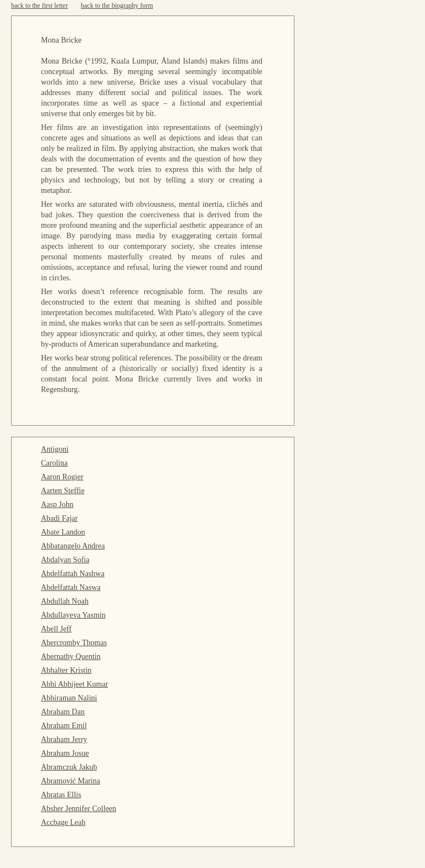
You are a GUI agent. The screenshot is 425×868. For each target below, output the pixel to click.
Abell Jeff (56, 629)
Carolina (54, 463)
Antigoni (55, 449)
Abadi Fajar (59, 518)
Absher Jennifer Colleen (79, 809)
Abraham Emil (64, 726)
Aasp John (57, 504)
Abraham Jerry (64, 739)
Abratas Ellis (61, 795)
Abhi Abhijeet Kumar (74, 684)
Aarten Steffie (63, 491)
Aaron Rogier (62, 477)
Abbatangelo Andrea (73, 546)
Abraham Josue (65, 753)
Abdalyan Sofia (65, 560)
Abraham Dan (63, 712)
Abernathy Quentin (71, 657)
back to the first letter (40, 6)
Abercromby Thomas (74, 643)
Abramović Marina (71, 781)
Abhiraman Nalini (69, 698)
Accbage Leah (63, 822)
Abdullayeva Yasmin (73, 615)
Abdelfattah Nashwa (73, 574)
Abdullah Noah (65, 601)
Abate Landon (63, 532)
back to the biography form (117, 6)
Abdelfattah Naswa (71, 587)
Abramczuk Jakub (69, 767)
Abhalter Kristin (66, 670)
